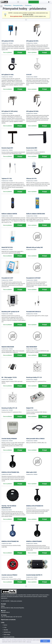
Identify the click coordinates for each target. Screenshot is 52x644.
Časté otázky (7, 635)
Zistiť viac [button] (29, 642)
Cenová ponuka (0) (34, 2)
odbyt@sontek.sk (5, 612)
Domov (5, 625)
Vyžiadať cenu (7, 632)
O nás (5, 627)
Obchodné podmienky (9, 637)
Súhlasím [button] (45, 641)
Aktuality (6, 630)
